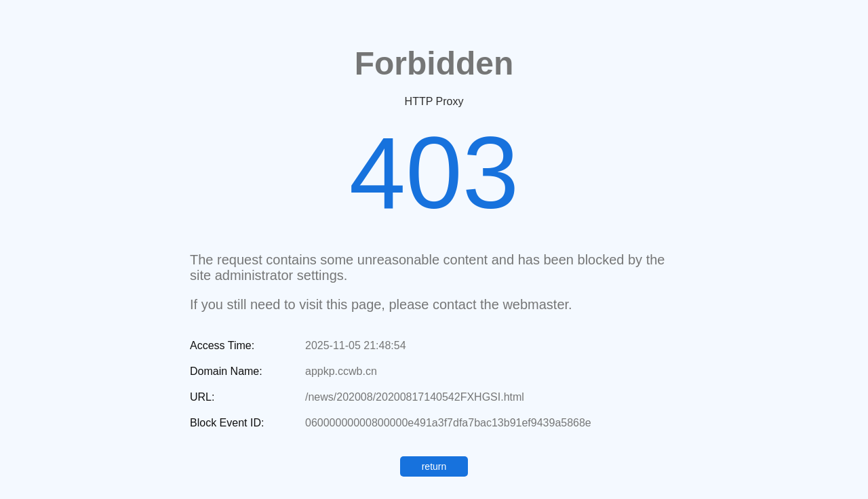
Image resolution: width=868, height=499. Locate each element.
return (434, 466)
